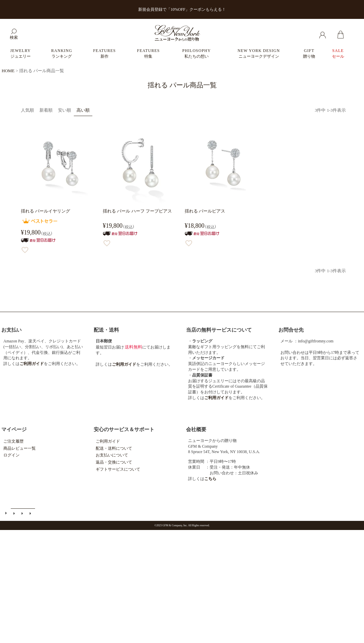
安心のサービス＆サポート (124, 429)
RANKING (62, 53)
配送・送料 (106, 330)
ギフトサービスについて (118, 469)
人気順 (27, 110)
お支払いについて (112, 455)
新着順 (46, 110)
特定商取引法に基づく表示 (23, 514)
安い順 (65, 110)
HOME (8, 71)
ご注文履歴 (13, 441)
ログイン (11, 455)
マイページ (14, 429)
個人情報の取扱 (31, 514)
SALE (338, 53)
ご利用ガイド (108, 441)
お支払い (11, 330)
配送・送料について (114, 448)
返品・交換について (114, 462)
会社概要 (196, 429)
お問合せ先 (291, 330)
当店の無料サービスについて (219, 330)
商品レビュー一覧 (20, 448)
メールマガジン (15, 514)
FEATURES (104, 53)
